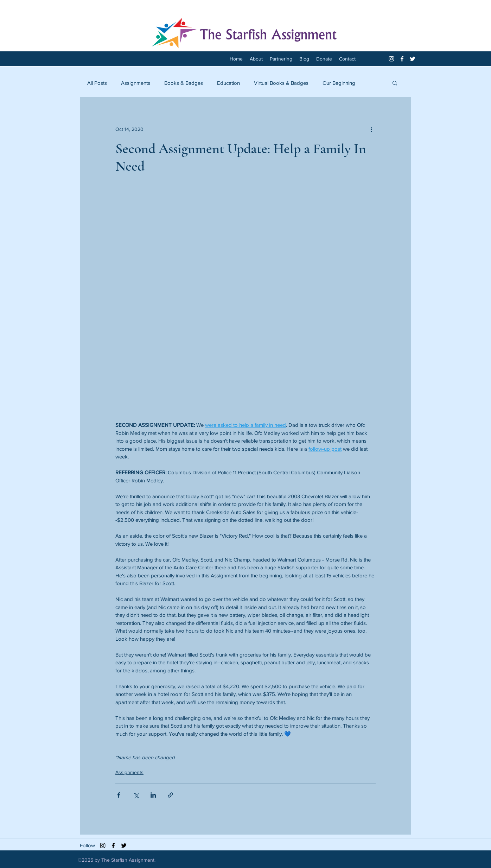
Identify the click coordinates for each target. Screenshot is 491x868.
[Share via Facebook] (119, 795)
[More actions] (371, 129)
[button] (395, 83)
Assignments (136, 83)
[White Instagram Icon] (391, 59)
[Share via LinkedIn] (153, 795)
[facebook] (402, 59)
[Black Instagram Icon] (103, 845)
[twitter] (413, 59)
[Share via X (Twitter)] (136, 795)
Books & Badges (184, 83)
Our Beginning (339, 83)
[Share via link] (170, 795)
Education (228, 83)
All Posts (97, 83)
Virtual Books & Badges (281, 83)
